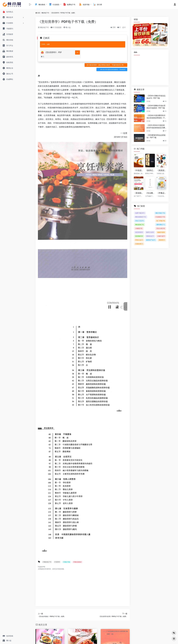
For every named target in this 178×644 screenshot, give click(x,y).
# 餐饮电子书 (47, 562)
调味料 (162, 240)
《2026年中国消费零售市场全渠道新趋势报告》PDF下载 (156, 117)
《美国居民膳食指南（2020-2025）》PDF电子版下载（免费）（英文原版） (162, 170)
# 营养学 (57, 562)
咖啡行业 (150, 232)
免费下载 (140, 213)
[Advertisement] (83, 587)
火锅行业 (161, 236)
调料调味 (161, 225)
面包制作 (139, 236)
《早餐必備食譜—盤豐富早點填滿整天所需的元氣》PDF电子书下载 (162, 193)
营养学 (45, 82)
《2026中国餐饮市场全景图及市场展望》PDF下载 (156, 107)
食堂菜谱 (139, 232)
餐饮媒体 (139, 225)
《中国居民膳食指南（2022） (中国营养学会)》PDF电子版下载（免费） (139, 170)
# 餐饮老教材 (77, 562)
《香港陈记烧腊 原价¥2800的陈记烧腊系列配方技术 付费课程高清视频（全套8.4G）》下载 (139, 193)
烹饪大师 (161, 228)
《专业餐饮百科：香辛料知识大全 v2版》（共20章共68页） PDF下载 (150, 193)
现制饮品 (150, 236)
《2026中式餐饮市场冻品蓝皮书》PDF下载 (156, 97)
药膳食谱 (139, 244)
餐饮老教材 (141, 217)
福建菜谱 (161, 232)
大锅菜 (139, 228)
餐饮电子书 (45, 13)
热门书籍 (161, 221)
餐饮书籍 (160, 213)
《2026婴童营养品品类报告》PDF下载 (156, 136)
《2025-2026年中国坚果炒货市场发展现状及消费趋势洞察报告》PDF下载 (156, 127)
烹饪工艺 (139, 221)
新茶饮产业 (151, 240)
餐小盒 (67, 27)
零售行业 (139, 240)
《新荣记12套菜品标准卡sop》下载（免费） (150, 170)
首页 (39, 13)
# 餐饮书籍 (67, 562)
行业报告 (160, 217)
